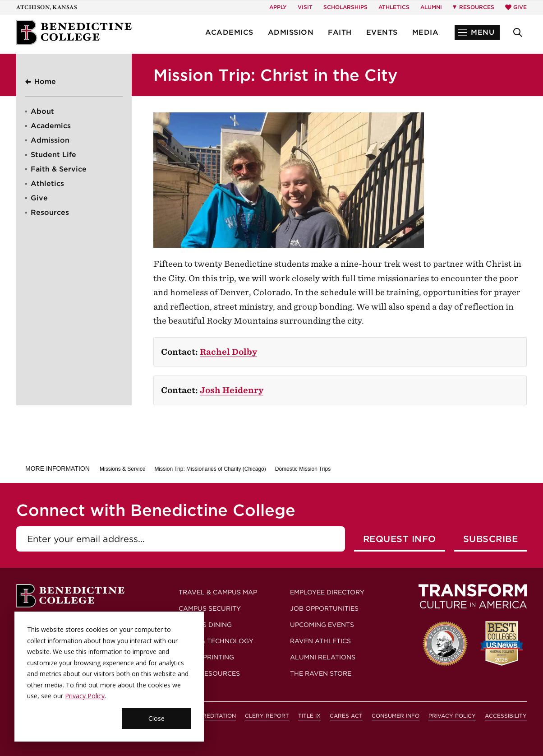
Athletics (394, 7)
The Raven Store (321, 673)
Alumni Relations (323, 657)
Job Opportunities (324, 608)
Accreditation (213, 716)
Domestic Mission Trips (303, 469)
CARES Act (346, 716)
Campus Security (210, 608)
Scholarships (345, 7)
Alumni (431, 7)
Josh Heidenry (232, 390)
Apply (278, 7)
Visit (305, 7)
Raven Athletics (320, 641)
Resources (50, 212)
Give (516, 7)
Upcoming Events (322, 625)
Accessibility (506, 716)
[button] (477, 32)
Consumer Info (396, 716)
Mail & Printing (206, 657)
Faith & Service (59, 169)
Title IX (309, 716)
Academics (229, 32)
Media (426, 32)
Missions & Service (122, 469)
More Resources (209, 673)
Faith (340, 32)
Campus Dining (205, 625)
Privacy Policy (452, 716)
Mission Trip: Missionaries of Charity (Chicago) (210, 469)
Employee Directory (327, 592)
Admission (291, 32)
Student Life (53, 155)
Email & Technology (216, 641)
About (42, 111)
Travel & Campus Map (218, 592)
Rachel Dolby (228, 352)
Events (382, 32)
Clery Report (267, 716)
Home (45, 81)
